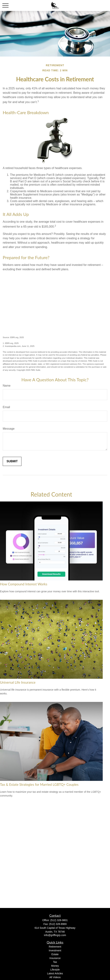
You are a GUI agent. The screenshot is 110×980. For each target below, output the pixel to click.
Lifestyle (55, 970)
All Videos (55, 977)
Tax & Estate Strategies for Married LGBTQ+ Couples (39, 785)
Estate (55, 954)
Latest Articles (55, 973)
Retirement (55, 947)
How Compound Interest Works (24, 584)
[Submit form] (12, 461)
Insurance (55, 958)
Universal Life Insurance (18, 682)
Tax (55, 962)
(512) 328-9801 (59, 920)
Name (7, 386)
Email (6, 407)
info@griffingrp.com (55, 935)
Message (9, 429)
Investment (55, 950)
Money (55, 966)
